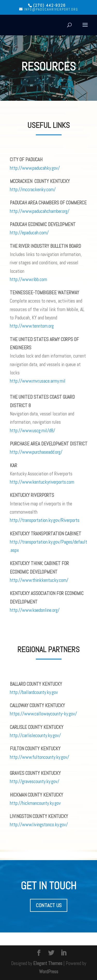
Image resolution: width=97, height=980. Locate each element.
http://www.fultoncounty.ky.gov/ (39, 757)
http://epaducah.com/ (29, 233)
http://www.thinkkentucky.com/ (39, 580)
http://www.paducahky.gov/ (35, 168)
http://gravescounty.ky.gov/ (35, 781)
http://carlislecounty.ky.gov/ (35, 735)
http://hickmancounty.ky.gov (35, 803)
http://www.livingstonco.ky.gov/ (39, 825)
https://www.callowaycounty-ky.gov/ (43, 714)
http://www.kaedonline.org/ (35, 610)
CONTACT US (49, 905)
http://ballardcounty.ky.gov (34, 692)
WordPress (49, 972)
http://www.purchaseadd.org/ (36, 452)
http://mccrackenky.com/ (33, 190)
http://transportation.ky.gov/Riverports (45, 520)
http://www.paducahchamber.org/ (40, 211)
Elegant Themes (48, 963)
